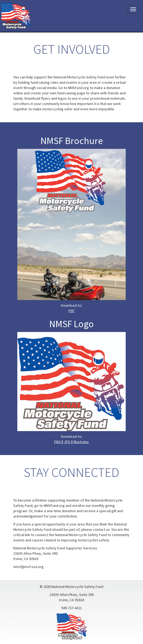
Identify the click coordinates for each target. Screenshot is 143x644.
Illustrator (81, 442)
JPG (67, 442)
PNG (57, 442)
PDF (71, 311)
